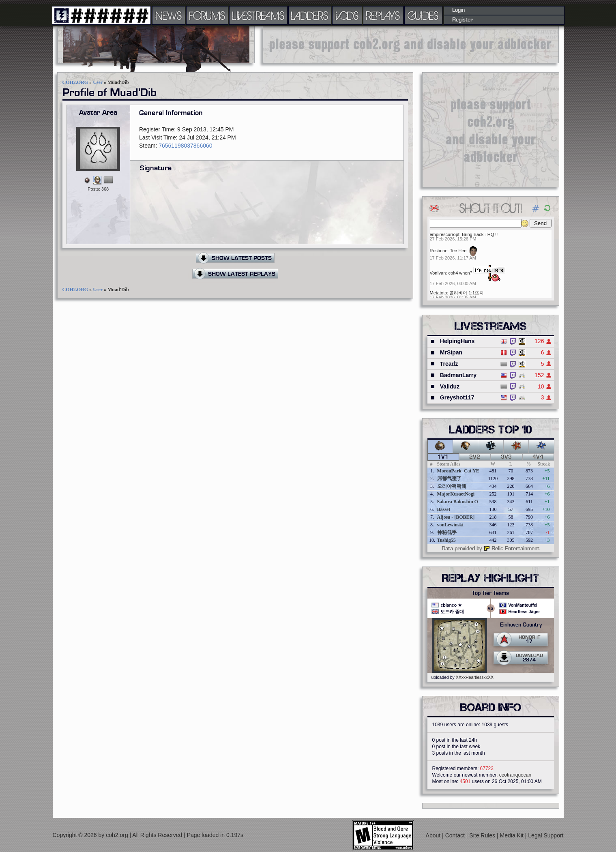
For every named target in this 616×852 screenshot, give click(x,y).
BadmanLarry (458, 375)
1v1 (443, 457)
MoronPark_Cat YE (458, 471)
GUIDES (423, 15)
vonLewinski (450, 525)
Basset (444, 509)
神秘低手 (447, 532)
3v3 (506, 457)
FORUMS (207, 15)
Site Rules (483, 835)
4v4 (538, 457)
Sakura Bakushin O (458, 502)
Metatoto (439, 293)
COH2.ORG (75, 82)
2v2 (475, 457)
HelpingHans (457, 341)
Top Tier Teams (490, 593)
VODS (347, 15)
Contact (456, 835)
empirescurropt (445, 234)
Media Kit (513, 835)
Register (463, 20)
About (434, 835)
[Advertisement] (411, 45)
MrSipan (451, 352)
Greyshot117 (457, 397)
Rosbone (439, 251)
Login (458, 10)
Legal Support (546, 835)
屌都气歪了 (449, 479)
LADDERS (310, 15)
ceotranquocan (515, 775)
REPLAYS (383, 15)
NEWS (169, 15)
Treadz (449, 364)
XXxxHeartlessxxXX (475, 677)
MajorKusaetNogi (456, 494)
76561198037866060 (185, 146)
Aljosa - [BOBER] (456, 517)
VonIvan (438, 273)
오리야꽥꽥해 (452, 486)
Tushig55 (446, 540)
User (98, 82)
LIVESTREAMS (258, 15)
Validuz (450, 386)
